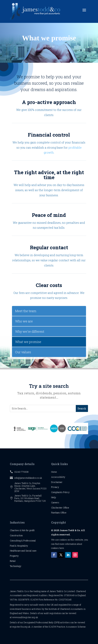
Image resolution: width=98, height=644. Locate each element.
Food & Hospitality (19, 546)
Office (66, 508)
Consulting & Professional (23, 541)
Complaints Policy (60, 492)
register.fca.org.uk (21, 627)
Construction (16, 535)
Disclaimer (57, 482)
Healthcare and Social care (23, 551)
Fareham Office (59, 513)
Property (14, 556)
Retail (13, 561)
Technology (16, 566)
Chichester (57, 508)
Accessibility (58, 477)
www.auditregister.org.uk (25, 617)
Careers (55, 502)
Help (53, 497)
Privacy (55, 487)
